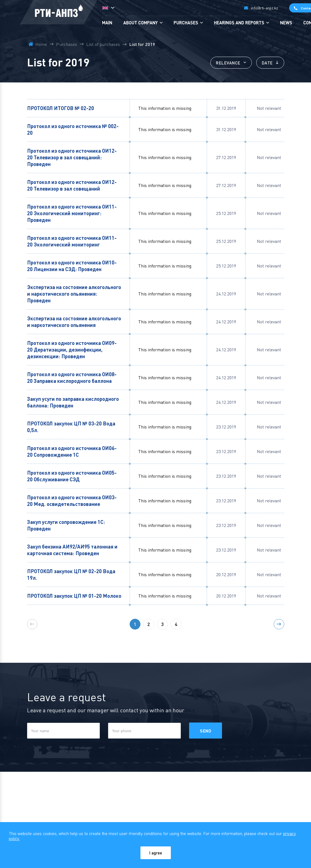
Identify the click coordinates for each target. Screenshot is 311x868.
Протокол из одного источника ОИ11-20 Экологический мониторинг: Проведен (72, 214)
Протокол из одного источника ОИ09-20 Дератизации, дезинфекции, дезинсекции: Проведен (72, 350)
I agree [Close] (155, 853)
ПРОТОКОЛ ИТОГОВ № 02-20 (62, 109)
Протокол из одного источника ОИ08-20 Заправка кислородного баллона (72, 378)
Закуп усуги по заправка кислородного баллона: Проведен (73, 403)
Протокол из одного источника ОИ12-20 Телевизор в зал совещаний (72, 186)
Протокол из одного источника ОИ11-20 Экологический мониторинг (72, 242)
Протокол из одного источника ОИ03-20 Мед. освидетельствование (72, 501)
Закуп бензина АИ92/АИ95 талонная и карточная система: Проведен (73, 550)
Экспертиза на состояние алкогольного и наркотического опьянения (74, 322)
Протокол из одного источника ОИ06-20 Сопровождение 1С (72, 452)
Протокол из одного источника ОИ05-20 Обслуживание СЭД (72, 476)
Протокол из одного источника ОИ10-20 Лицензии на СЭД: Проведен (72, 266)
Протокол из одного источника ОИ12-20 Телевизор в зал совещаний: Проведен (72, 158)
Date (266, 63)
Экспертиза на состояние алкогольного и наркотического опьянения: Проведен (74, 294)
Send (206, 738)
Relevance (225, 63)
